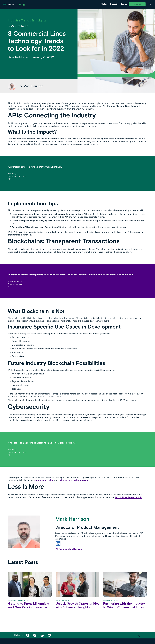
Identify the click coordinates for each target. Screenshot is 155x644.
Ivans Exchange (37, 3)
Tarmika (81, 3)
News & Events (60, 3)
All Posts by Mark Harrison (69, 549)
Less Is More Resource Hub (128, 497)
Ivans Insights (60, 3)
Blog (22, 4)
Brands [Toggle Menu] (124, 4)
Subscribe (137, 4)
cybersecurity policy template (74, 480)
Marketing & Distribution (40, 3)
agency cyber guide (44, 480)
